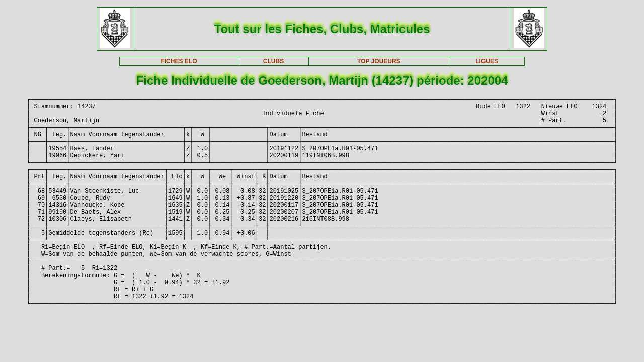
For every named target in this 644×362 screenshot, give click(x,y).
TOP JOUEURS (379, 61)
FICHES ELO (179, 61)
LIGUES (487, 61)
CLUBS (273, 61)
